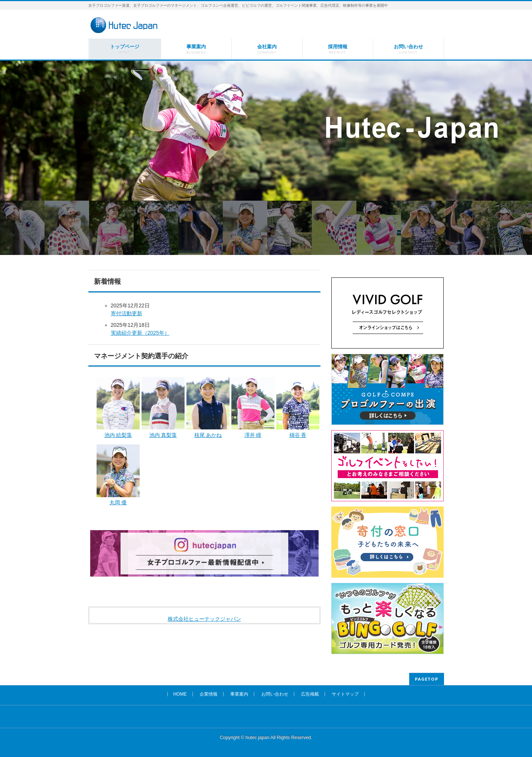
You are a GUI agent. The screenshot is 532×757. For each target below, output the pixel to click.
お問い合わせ (275, 694)
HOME (180, 694)
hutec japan (258, 738)
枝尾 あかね (208, 435)
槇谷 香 (298, 435)
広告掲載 (310, 694)
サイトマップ (345, 694)
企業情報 (209, 694)
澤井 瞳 (253, 435)
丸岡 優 (118, 502)
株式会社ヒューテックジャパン (204, 619)
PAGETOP (427, 679)
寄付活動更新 (127, 313)
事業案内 (239, 694)
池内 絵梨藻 (118, 435)
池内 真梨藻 (163, 435)
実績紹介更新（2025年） (140, 333)
